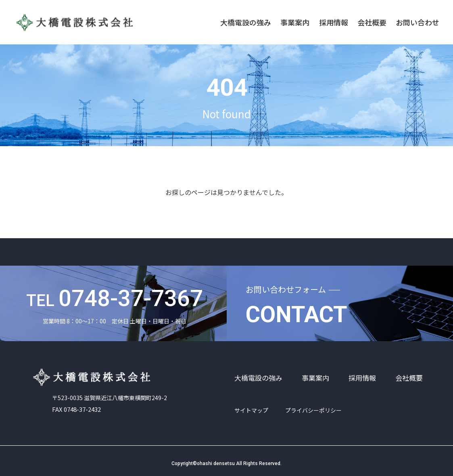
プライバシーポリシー (313, 410)
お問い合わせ (418, 22)
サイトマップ (251, 410)
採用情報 (334, 22)
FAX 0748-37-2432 (79, 405)
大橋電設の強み (246, 22)
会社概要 (372, 22)
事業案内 (295, 22)
